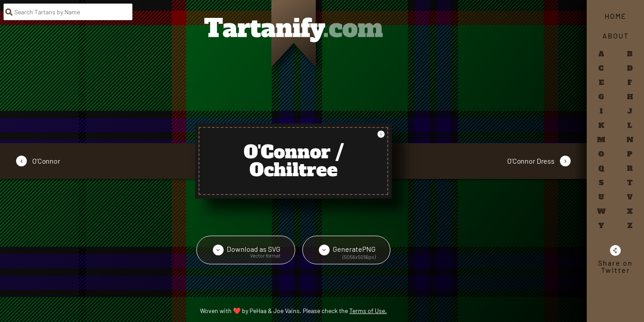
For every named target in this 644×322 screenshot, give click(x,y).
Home (616, 16)
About (616, 36)
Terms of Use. (368, 311)
